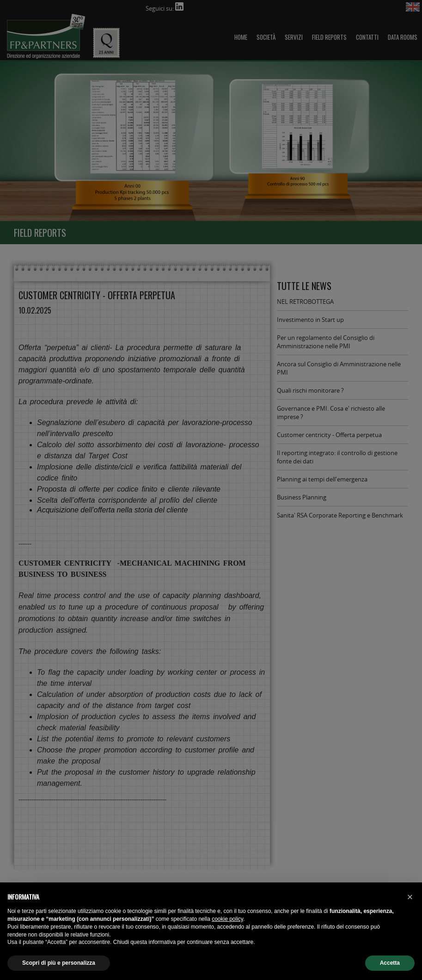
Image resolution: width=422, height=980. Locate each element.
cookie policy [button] (227, 919)
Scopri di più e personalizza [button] (59, 963)
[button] (410, 897)
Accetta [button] (390, 963)
